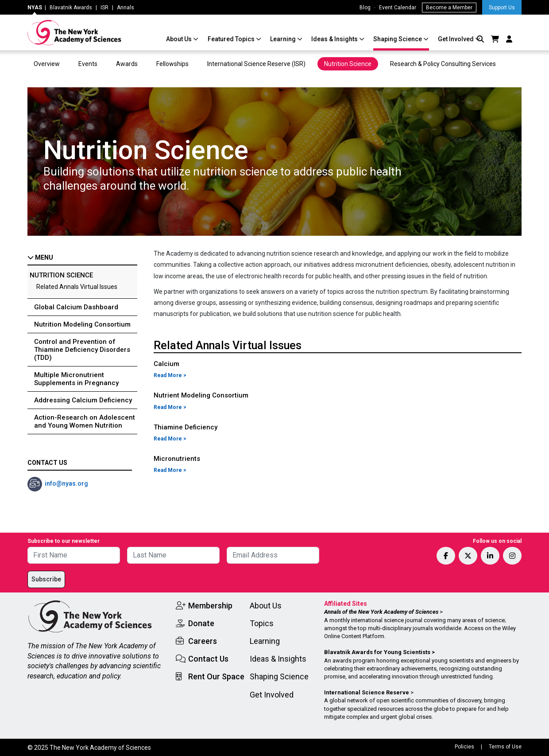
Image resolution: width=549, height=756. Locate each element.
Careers (203, 641)
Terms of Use (505, 747)
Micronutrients (177, 459)
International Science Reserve (367, 692)
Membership (210, 606)
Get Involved (456, 39)
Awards (127, 64)
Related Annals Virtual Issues (77, 287)
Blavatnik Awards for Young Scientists (377, 652)
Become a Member (449, 8)
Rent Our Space (216, 676)
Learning (284, 39)
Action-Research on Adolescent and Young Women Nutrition (85, 421)
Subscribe (46, 579)
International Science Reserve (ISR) (256, 64)
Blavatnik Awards (71, 8)
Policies (464, 747)
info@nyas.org (66, 483)
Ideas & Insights (335, 39)
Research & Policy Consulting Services (444, 64)
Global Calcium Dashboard (76, 307)
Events (88, 64)
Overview (47, 64)
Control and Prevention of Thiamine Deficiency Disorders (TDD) (82, 350)
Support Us (502, 8)
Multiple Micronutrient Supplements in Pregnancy (76, 379)
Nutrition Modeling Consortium (82, 324)
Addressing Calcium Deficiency (83, 400)
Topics (262, 623)
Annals (126, 8)
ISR (104, 8)
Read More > (170, 375)
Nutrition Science (348, 64)
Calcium (166, 364)
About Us (180, 39)
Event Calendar (398, 8)
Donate (201, 623)
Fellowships (172, 64)
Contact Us (208, 659)
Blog (365, 8)
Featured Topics (232, 39)
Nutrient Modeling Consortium (201, 395)
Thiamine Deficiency (186, 427)
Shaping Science (398, 39)
